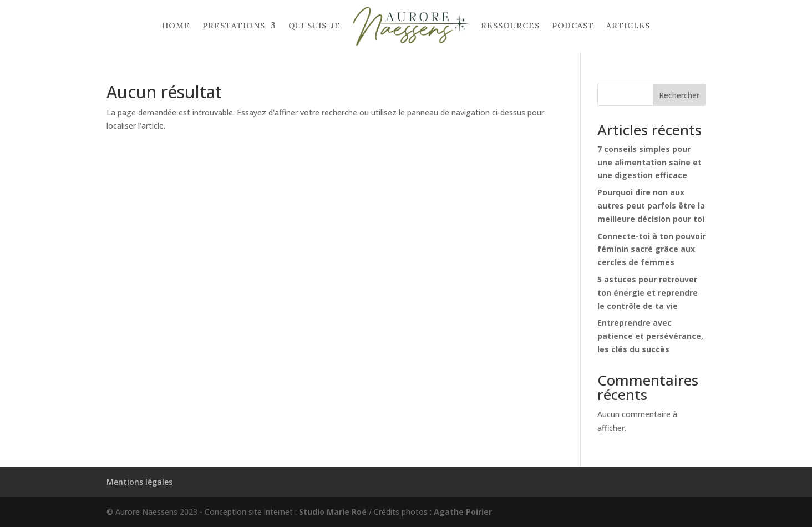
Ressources (510, 26)
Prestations (234, 26)
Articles (628, 26)
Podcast (573, 26)
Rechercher (679, 95)
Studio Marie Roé (333, 512)
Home (176, 26)
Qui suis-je (314, 26)
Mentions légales (139, 482)
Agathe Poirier (463, 512)
